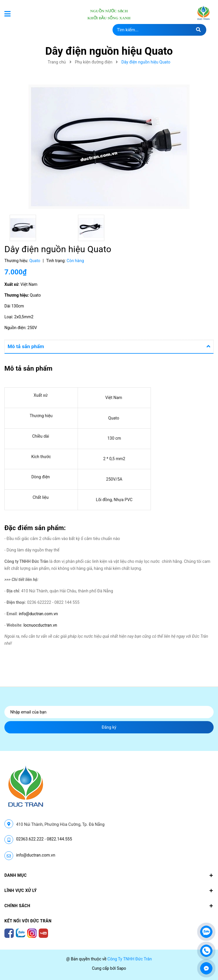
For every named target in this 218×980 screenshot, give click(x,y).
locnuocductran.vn (41, 625)
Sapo (122, 968)
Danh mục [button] (109, 875)
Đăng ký (109, 727)
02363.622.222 (30, 839)
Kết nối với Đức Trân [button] (28, 921)
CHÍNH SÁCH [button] (109, 906)
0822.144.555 (59, 839)
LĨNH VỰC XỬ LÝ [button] (109, 890)
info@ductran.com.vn (38, 614)
